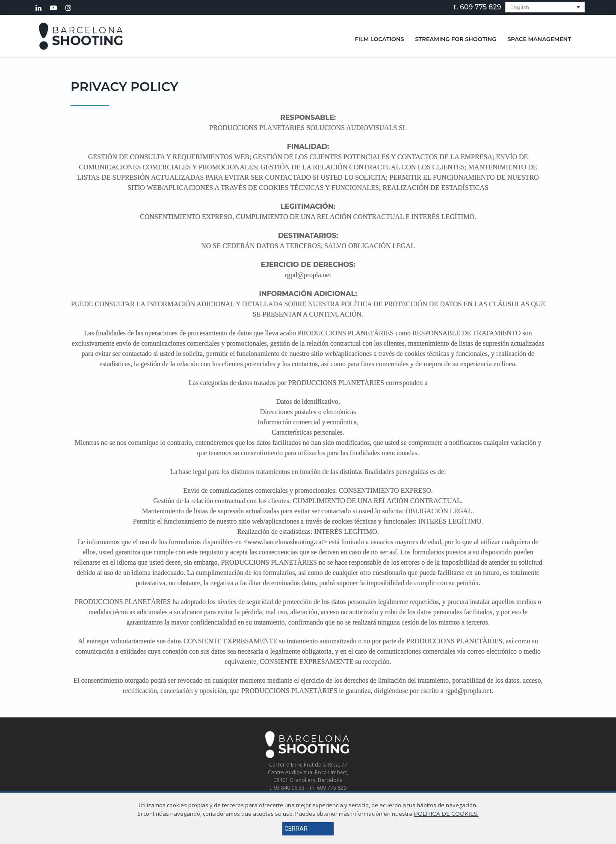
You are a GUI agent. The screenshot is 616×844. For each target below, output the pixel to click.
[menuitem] (545, 7)
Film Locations (380, 39)
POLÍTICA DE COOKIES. (446, 814)
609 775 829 (480, 7)
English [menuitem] (519, 7)
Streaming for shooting (456, 39)
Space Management (539, 39)
